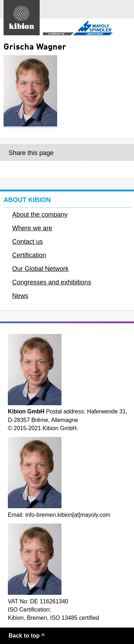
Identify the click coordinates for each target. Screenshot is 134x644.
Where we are (32, 228)
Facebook (67, 170)
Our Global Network (40, 269)
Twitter (105, 170)
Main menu (125, 9)
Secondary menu (123, 29)
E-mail (29, 170)
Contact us (28, 242)
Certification (29, 255)
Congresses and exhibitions (52, 282)
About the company (40, 215)
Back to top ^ (27, 636)
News (20, 296)
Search (107, 9)
